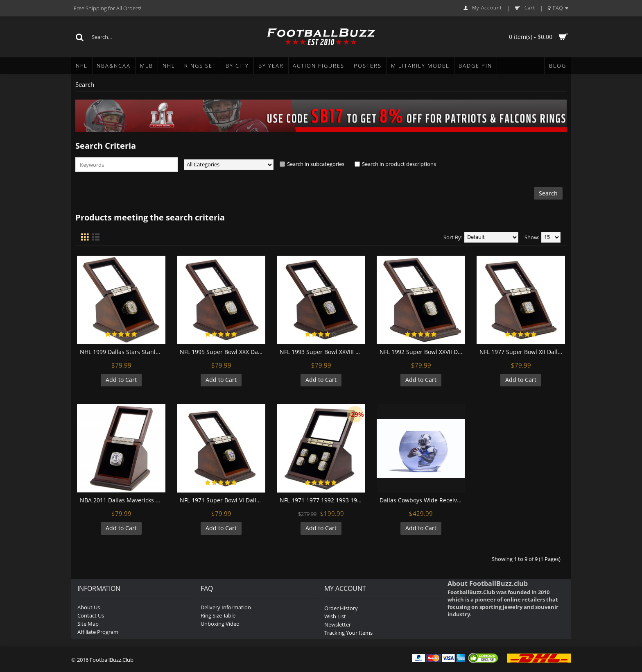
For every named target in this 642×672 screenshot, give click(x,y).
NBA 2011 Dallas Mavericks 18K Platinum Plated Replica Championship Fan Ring (123, 500)
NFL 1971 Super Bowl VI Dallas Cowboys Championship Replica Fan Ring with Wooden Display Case (223, 500)
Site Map (88, 624)
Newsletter (338, 624)
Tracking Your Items (348, 633)
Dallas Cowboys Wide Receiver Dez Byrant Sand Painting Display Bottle (422, 500)
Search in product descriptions (399, 164)
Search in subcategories (316, 164)
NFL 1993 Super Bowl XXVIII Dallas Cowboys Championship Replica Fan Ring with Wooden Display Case (322, 352)
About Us (89, 607)
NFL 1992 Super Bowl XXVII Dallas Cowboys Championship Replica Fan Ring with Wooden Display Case (422, 352)
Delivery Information (226, 607)
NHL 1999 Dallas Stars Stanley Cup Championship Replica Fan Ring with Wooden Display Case (123, 352)
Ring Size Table (218, 615)
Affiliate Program (98, 632)
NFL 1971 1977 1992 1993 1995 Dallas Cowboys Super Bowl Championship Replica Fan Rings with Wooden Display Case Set (322, 500)
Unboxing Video (220, 624)
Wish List (335, 616)
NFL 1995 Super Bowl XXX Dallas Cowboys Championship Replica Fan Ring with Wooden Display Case (223, 352)
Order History (341, 608)
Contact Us (91, 615)
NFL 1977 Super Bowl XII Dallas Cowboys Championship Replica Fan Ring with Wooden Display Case (522, 352)
